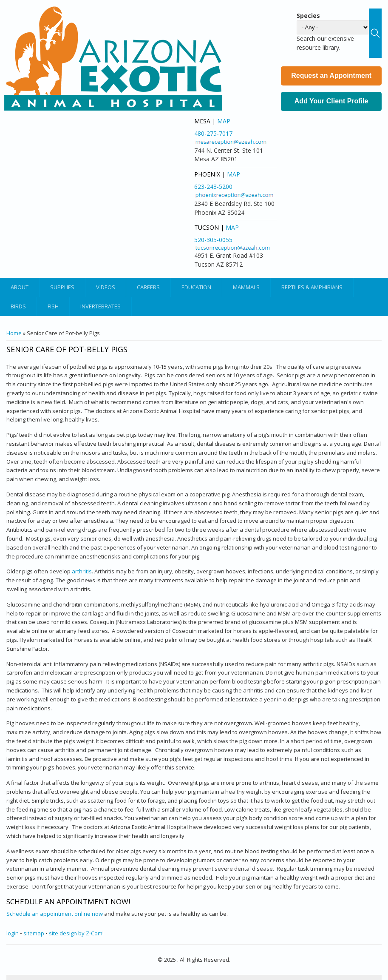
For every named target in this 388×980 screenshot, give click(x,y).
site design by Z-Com (76, 933)
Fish (53, 306)
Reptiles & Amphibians (312, 287)
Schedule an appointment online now (55, 914)
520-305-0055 (213, 240)
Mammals (246, 287)
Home (14, 333)
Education (196, 287)
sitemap (34, 933)
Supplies (62, 287)
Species (308, 16)
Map (224, 121)
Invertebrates (101, 306)
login (13, 933)
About (20, 287)
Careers (148, 287)
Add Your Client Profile (331, 101)
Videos (106, 287)
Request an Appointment (331, 75)
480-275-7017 (213, 133)
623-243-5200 (213, 187)
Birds (18, 306)
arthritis (82, 571)
